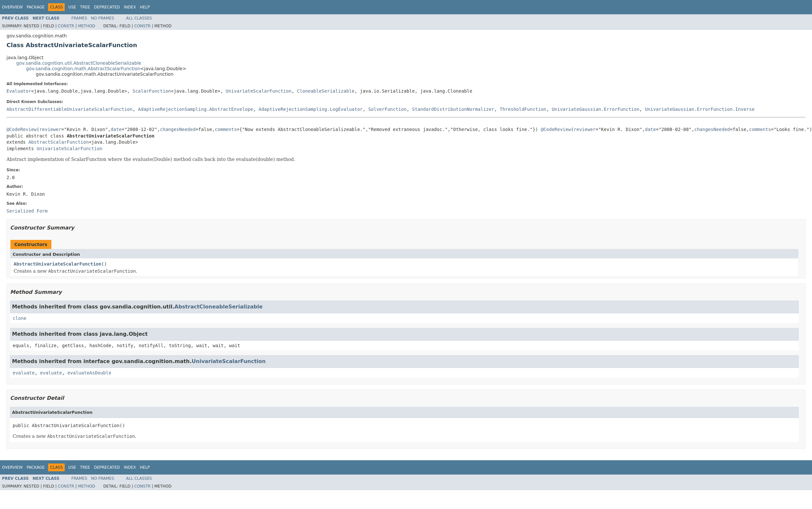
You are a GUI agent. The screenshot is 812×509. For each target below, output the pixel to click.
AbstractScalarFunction (58, 142)
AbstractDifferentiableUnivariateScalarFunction (70, 109)
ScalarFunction (152, 91)
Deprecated (107, 7)
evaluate (24, 373)
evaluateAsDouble (90, 373)
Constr (66, 26)
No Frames (103, 18)
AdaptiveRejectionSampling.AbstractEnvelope (196, 109)
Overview (12, 7)
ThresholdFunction (523, 109)
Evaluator (19, 91)
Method (87, 26)
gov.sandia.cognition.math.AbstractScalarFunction (83, 69)
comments (226, 129)
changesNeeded (178, 129)
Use (72, 7)
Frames (79, 18)
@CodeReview (22, 129)
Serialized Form (27, 211)
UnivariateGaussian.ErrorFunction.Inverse (700, 109)
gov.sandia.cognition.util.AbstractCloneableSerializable (79, 63)
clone (20, 318)
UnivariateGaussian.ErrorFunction (596, 109)
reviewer (50, 129)
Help (145, 7)
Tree (85, 7)
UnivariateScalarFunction (258, 91)
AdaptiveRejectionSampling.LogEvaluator (310, 109)
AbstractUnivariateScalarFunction (58, 264)
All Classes (139, 18)
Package (36, 7)
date (116, 129)
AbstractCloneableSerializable (219, 307)
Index (130, 7)
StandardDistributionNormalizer (453, 109)
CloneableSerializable (326, 91)
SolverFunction (387, 109)
